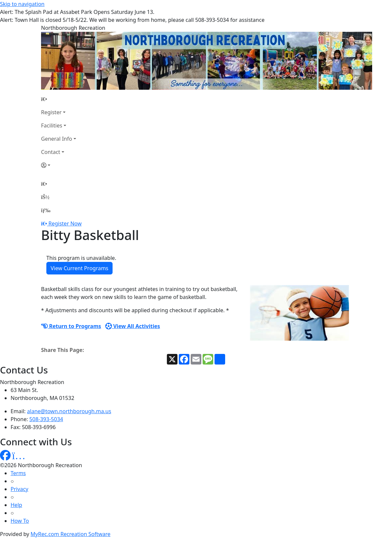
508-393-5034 (46, 419)
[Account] (59, 165)
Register (51, 112)
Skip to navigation (22, 4)
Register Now (65, 223)
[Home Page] (59, 99)
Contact (51, 152)
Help (16, 505)
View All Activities (133, 326)
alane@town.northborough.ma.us (69, 411)
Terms (18, 473)
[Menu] (46, 210)
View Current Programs (79, 268)
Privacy (19, 489)
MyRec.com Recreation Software (70, 534)
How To (20, 521)
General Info (57, 139)
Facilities (52, 125)
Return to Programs (71, 326)
